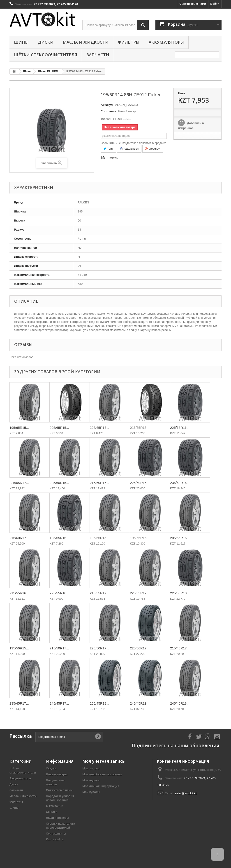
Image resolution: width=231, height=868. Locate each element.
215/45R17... (180, 648)
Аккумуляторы (166, 42)
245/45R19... (140, 703)
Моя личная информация (101, 786)
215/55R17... (99, 593)
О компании (55, 806)
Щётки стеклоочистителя (46, 55)
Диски (46, 42)
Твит (108, 149)
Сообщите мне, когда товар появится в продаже (133, 143)
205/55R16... (180, 538)
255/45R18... (99, 703)
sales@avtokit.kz (186, 793)
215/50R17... (59, 648)
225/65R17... (19, 483)
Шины (21, 42)
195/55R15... (99, 538)
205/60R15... (59, 483)
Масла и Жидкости (86, 42)
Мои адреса (91, 780)
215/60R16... (99, 483)
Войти (215, 4)
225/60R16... (140, 483)
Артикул (107, 105)
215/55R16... (19, 593)
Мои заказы (91, 768)
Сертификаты (56, 834)
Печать (112, 158)
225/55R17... (140, 593)
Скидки (51, 768)
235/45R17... (19, 703)
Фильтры (129, 42)
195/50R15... (19, 648)
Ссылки (52, 812)
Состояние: (109, 111)
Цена (182, 93)
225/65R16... (180, 428)
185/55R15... (59, 538)
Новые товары (57, 774)
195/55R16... (140, 538)
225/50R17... (99, 648)
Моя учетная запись (104, 761)
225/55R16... (59, 593)
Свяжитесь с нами (193, 4)
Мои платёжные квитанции (102, 774)
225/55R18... (180, 593)
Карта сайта (55, 839)
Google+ (153, 149)
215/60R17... (19, 538)
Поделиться (129, 149)
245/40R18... (180, 703)
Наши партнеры (58, 818)
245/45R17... (59, 703)
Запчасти (98, 55)
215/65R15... (140, 428)
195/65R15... (19, 428)
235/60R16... (180, 483)
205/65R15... (59, 428)
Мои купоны (91, 792)
